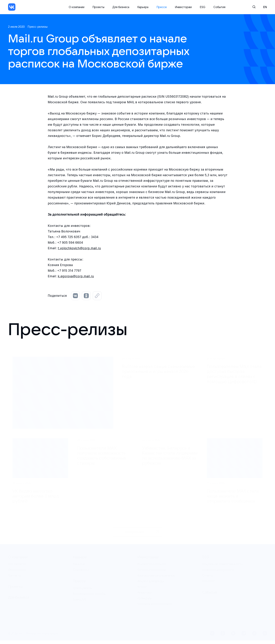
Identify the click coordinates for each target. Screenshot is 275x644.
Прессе (162, 7)
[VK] (12, 7)
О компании (77, 7)
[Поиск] (254, 7)
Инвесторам (183, 7)
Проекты (98, 7)
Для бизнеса (121, 7)
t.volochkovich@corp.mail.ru (79, 248)
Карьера (143, 7)
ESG (203, 7)
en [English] (265, 7)
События (219, 7)
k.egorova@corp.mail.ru (76, 276)
